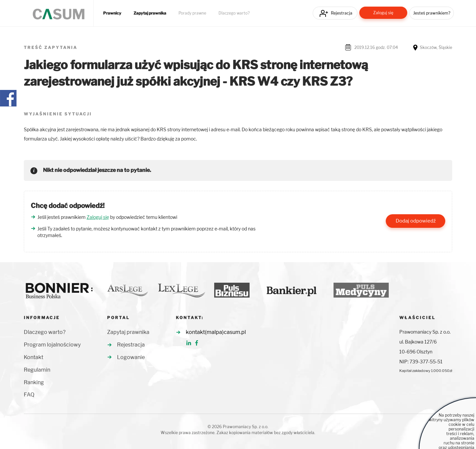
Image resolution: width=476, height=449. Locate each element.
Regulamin (37, 370)
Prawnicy (112, 13)
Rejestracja (342, 13)
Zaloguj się (383, 13)
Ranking (34, 382)
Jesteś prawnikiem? (432, 13)
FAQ (29, 395)
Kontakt (34, 357)
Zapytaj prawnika (150, 13)
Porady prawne (192, 13)
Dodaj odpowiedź (416, 221)
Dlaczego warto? (234, 13)
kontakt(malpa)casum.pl (216, 332)
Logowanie (131, 357)
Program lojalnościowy (52, 345)
